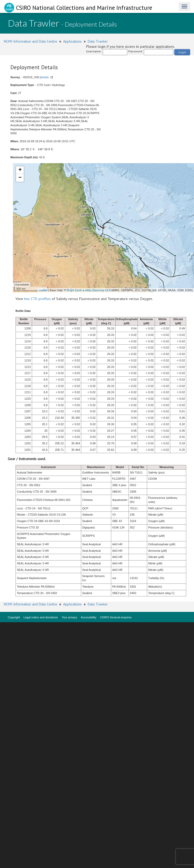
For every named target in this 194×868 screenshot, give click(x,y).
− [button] (20, 178)
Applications (72, 41)
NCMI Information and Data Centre (31, 41)
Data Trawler (98, 41)
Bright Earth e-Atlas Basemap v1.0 (89, 290)
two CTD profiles (37, 299)
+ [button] (20, 170)
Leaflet (43, 290)
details (45, 77)
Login (182, 52)
